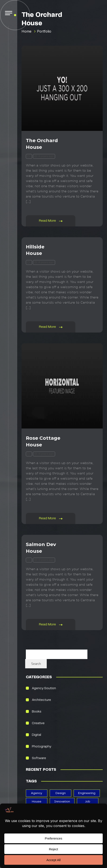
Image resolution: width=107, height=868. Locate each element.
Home (26, 31)
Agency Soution (44, 688)
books (37, 712)
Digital (36, 735)
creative (38, 723)
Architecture (41, 700)
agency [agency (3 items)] (37, 793)
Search (36, 664)
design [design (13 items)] (61, 793)
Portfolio (44, 31)
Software (39, 758)
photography (42, 747)
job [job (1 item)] (88, 802)
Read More (51, 221)
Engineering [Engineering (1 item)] (87, 793)
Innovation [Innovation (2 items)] (62, 802)
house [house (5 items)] (37, 802)
